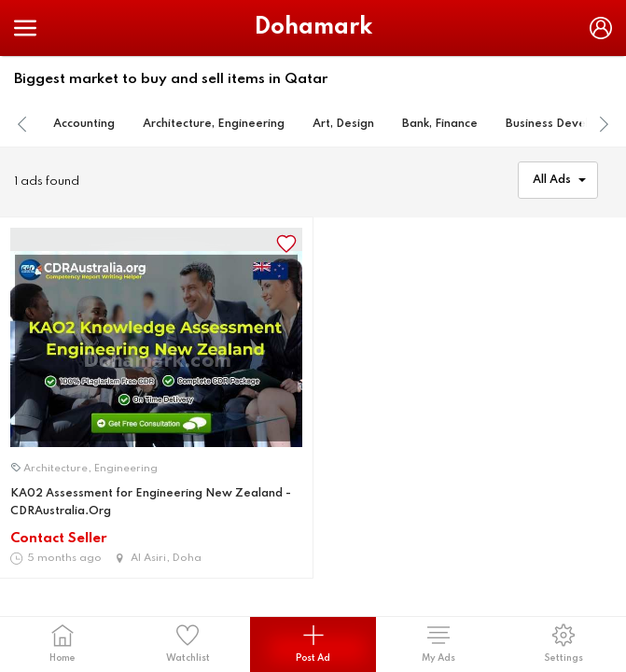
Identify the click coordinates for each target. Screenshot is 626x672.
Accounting (84, 124)
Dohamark (313, 28)
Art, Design (343, 124)
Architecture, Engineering (214, 124)
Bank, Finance (440, 124)
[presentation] (22, 125)
